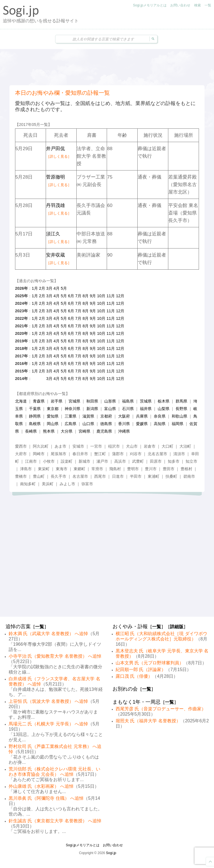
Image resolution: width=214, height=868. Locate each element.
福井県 (146, 409)
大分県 (67, 431)
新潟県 (92, 409)
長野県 (181, 409)
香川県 (124, 424)
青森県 (39, 401)
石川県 (128, 409)
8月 (86, 296)
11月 (111, 296)
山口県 (88, 424)
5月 (64, 288)
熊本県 (49, 431)
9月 (93, 296)
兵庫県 (142, 416)
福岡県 (177, 424)
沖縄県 (124, 431)
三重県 (70, 416)
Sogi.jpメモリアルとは (150, 5)
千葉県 (35, 409)
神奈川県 (72, 409)
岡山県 (53, 424)
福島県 (128, 401)
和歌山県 (179, 416)
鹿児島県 (104, 431)
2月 (42, 288)
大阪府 (124, 416)
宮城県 (74, 401)
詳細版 (177, 627)
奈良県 (160, 416)
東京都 (53, 409)
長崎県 (31, 431)
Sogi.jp (111, 853)
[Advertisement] (107, 67)
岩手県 (57, 401)
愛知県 (53, 416)
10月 (101, 296)
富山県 (110, 409)
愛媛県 (142, 424)
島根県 (35, 424)
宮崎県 (84, 431)
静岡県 (35, 416)
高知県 (160, 424)
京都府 (106, 416)
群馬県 (181, 401)
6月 (71, 296)
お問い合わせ (180, 5)
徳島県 (106, 424)
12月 (120, 296)
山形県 (110, 401)
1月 (35, 288)
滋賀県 (88, 416)
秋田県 (92, 401)
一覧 (208, 5)
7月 (78, 296)
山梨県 (164, 409)
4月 (57, 288)
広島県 (70, 424)
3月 (49, 288)
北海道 (21, 401)
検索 (198, 5)
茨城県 (146, 401)
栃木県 (164, 401)
